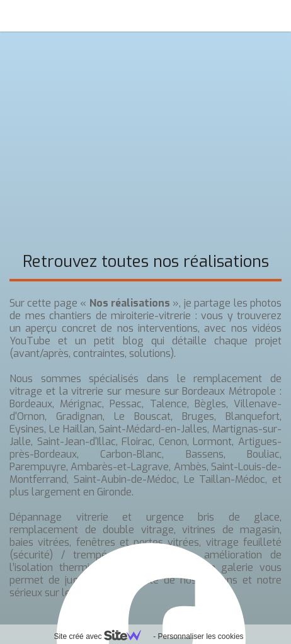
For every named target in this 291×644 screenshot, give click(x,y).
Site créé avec (102, 636)
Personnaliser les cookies (200, 636)
